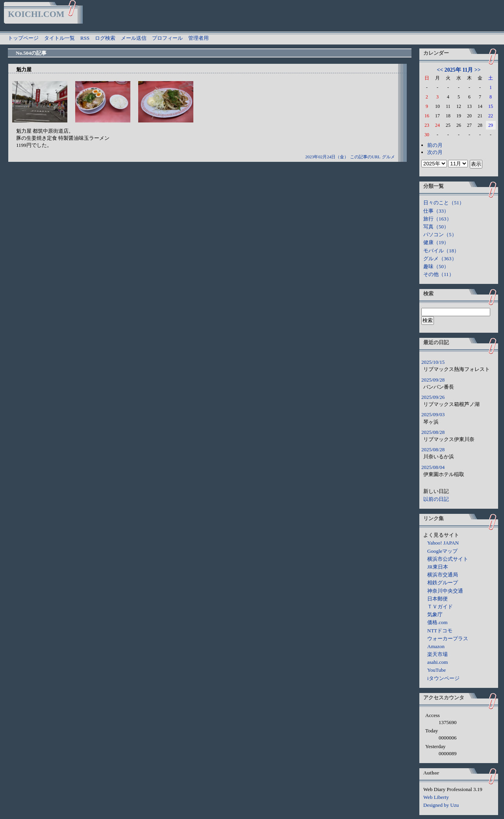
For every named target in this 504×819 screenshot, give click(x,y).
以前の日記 (436, 499)
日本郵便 (437, 599)
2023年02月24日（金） (327, 157)
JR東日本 (438, 567)
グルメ (388, 157)
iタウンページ (443, 678)
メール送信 (134, 38)
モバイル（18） (441, 251)
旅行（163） (437, 219)
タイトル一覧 (59, 38)
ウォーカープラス (448, 638)
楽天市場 (437, 654)
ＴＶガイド (440, 607)
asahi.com (437, 662)
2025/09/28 (433, 380)
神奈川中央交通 (445, 591)
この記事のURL (365, 157)
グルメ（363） (440, 258)
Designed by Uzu (441, 805)
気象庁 (435, 614)
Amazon (436, 646)
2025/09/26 (433, 397)
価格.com (437, 622)
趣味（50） (436, 266)
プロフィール (167, 38)
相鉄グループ (443, 583)
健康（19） (436, 242)
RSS (85, 38)
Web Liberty (436, 797)
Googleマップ (442, 551)
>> (478, 70)
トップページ (23, 38)
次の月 (435, 152)
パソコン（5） (440, 234)
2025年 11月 (459, 70)
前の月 (435, 145)
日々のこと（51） (444, 203)
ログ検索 (105, 38)
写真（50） (436, 227)
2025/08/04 (433, 467)
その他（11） (439, 274)
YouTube (436, 670)
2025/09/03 (433, 414)
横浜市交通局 (443, 575)
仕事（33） (436, 211)
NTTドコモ (440, 631)
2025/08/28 (433, 432)
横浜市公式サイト (448, 559)
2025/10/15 (433, 362)
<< (440, 70)
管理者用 (198, 38)
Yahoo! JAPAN (443, 543)
